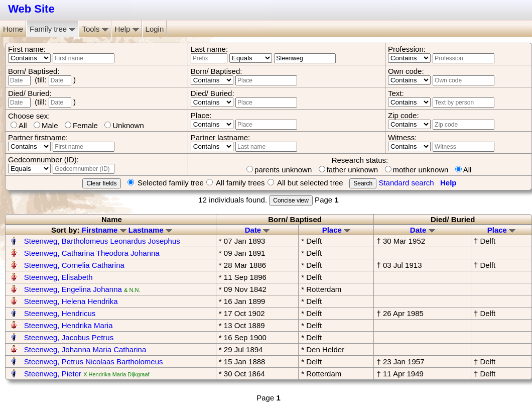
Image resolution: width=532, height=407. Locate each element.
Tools (95, 29)
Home (13, 29)
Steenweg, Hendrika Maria (69, 325)
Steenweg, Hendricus (60, 313)
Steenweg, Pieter (53, 374)
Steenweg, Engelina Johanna (73, 289)
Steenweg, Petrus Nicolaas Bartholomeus (94, 362)
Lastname (150, 230)
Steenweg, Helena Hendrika (71, 301)
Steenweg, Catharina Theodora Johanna (92, 253)
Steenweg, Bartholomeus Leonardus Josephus (102, 241)
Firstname (104, 230)
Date (257, 230)
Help (127, 29)
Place (336, 230)
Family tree (52, 29)
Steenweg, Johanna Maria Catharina (85, 349)
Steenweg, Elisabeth (58, 277)
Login (155, 29)
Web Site (31, 9)
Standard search (406, 183)
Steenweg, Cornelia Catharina (74, 265)
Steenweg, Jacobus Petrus (69, 337)
